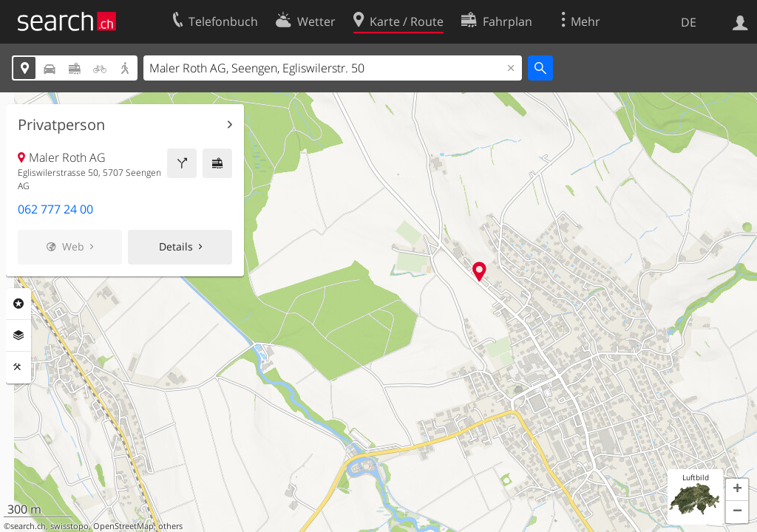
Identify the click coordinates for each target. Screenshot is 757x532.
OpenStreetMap (123, 526)
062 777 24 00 (55, 209)
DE (689, 22)
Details (176, 246)
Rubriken (18, 304)
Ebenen (18, 335)
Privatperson (61, 125)
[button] (737, 490)
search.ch (28, 526)
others (170, 526)
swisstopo (69, 526)
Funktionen (18, 367)
